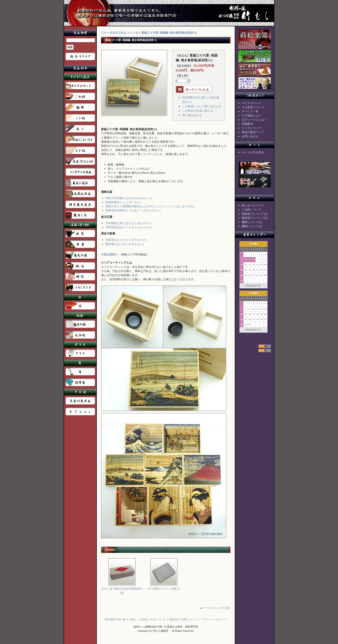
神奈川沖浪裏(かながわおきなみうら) (129, 198)
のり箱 (134, 33)
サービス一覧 (250, 111)
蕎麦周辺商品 (118, 33)
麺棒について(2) (252, 226)
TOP (104, 33)
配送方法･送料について (183, 619)
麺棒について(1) (252, 222)
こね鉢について (251, 210)
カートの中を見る (253, 152)
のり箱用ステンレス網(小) (164, 587)
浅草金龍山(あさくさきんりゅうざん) (129, 227)
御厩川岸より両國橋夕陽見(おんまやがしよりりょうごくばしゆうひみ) (150, 206)
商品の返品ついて (253, 132)
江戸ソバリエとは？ (254, 120)
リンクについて (251, 128)
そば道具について (253, 107)
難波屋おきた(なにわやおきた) (125, 244)
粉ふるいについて (253, 205)
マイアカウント (251, 103)
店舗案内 (247, 124)
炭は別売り (111, 254)
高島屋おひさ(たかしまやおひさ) (126, 240)
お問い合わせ (250, 136)
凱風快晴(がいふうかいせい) (123, 202)
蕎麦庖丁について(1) (255, 214)
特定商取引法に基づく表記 (120, 619)
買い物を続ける (192, 115)
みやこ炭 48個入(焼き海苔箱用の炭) (122, 589)
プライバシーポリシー (214, 619)
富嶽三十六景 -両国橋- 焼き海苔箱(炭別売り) (169, 33)
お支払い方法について (153, 619)
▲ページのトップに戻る (215, 608)
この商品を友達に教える (198, 111)
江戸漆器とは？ (251, 116)
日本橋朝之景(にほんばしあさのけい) (129, 223)
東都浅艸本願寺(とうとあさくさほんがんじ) (133, 210)
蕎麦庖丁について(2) (255, 218)
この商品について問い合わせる (202, 106)
